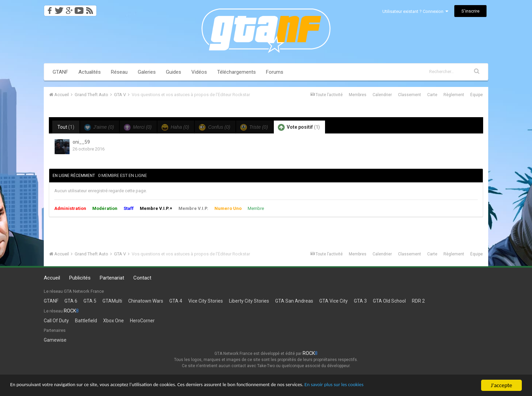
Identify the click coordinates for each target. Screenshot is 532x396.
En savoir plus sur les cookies (379, 386)
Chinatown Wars (146, 301)
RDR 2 (418, 301)
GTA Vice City (334, 301)
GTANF (60, 72)
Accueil (52, 278)
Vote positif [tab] (299, 127)
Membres (358, 95)
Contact (142, 278)
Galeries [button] (147, 72)
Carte (432, 95)
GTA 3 (360, 301)
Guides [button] (174, 72)
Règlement (454, 95)
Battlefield (86, 321)
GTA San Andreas (294, 301)
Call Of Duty (56, 321)
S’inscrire (470, 11)
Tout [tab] (66, 127)
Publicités (80, 278)
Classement (410, 95)
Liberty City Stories (249, 301)
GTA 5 (90, 301)
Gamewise (55, 340)
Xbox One (113, 321)
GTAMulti (112, 301)
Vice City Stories (206, 301)
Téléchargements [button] (236, 72)
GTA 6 (71, 301)
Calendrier (382, 95)
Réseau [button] (119, 72)
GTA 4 (176, 301)
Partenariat (112, 278)
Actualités (90, 72)
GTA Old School (389, 301)
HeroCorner (142, 321)
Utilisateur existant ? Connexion (415, 11)
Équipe (477, 95)
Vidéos (199, 72)
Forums (275, 72)
